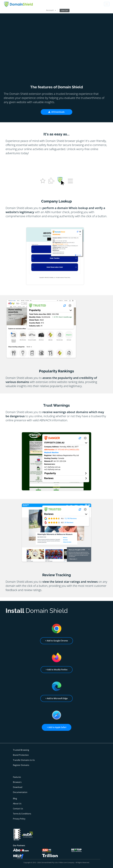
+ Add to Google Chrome (56, 641)
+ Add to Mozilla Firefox (57, 670)
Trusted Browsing (21, 750)
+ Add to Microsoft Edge (56, 698)
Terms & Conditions (22, 814)
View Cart (65, 10)
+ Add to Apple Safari (57, 727)
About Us (17, 804)
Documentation (20, 792)
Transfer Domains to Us (24, 760)
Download (18, 787)
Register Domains (21, 765)
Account (51, 10)
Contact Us (18, 809)
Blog (15, 798)
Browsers (17, 782)
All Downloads (56, 112)
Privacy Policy (19, 819)
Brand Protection (21, 755)
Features (17, 777)
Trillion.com (63, 862)
